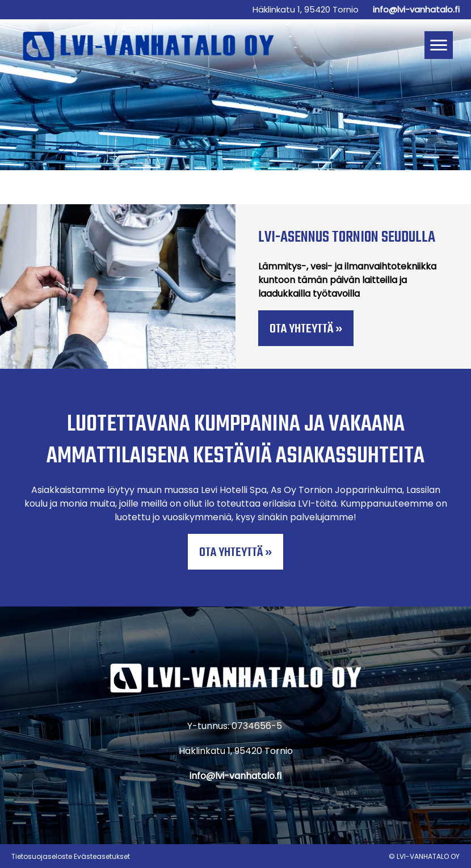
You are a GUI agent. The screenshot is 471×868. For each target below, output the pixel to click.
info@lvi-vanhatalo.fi (416, 9)
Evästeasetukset (102, 856)
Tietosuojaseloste (42, 856)
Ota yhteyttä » (306, 329)
